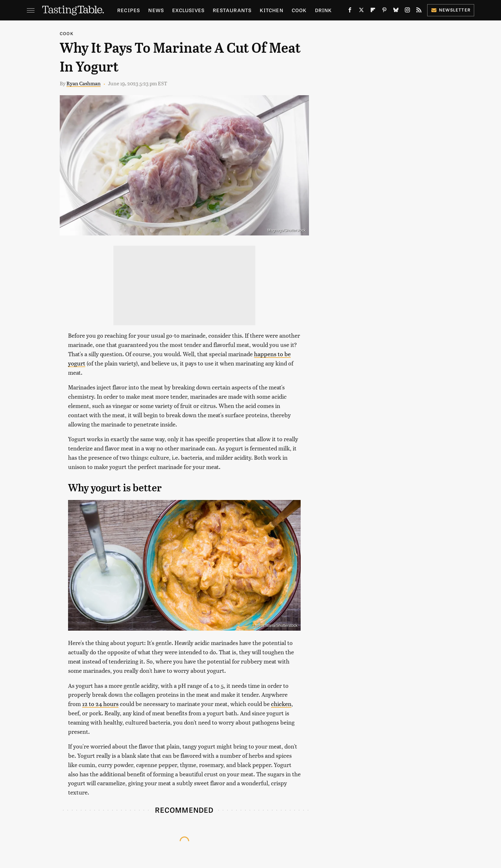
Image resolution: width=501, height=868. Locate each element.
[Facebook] (350, 11)
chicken (281, 704)
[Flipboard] (373, 11)
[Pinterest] (384, 11)
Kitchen (271, 10)
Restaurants (232, 10)
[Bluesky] (396, 11)
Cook (299, 10)
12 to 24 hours (100, 704)
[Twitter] (361, 11)
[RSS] (419, 11)
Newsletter (451, 10)
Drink (324, 10)
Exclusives (188, 10)
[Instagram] (407, 11)
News (156, 10)
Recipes (129, 10)
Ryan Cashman (84, 83)
